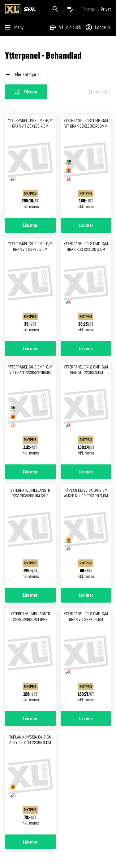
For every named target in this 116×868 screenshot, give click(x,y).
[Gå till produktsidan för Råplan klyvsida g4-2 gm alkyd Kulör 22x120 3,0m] (86, 536)
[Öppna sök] (55, 9)
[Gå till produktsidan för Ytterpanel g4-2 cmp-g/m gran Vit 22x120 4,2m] (30, 166)
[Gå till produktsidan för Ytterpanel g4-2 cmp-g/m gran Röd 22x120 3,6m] (86, 289)
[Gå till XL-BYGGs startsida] (24, 9)
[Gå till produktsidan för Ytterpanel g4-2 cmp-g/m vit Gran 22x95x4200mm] (30, 413)
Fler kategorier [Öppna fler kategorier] (23, 75)
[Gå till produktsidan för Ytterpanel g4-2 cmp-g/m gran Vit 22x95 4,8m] (86, 660)
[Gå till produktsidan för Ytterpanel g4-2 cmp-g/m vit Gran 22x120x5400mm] (86, 166)
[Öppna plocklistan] (70, 9)
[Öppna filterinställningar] (26, 92)
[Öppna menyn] (15, 27)
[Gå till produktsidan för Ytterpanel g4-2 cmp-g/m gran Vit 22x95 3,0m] (30, 289)
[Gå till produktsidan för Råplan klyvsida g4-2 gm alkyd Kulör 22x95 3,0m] (30, 783)
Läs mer (30, 225)
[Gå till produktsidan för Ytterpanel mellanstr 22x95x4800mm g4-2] (30, 660)
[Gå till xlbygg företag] (88, 9)
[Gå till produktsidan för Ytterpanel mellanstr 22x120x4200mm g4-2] (30, 536)
